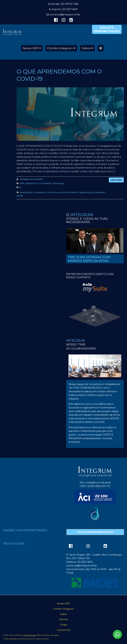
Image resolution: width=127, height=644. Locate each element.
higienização (86, 192)
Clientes (63, 619)
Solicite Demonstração (107, 29)
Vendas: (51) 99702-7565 (65, 4)
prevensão (100, 192)
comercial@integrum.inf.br (65, 15)
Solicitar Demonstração (95, 532)
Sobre (86, 48)
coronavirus (39, 192)
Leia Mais (116, 180)
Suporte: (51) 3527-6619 (65, 9)
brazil (29, 192)
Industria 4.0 (32, 183)
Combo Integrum (60, 48)
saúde (20, 196)
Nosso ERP (31, 48)
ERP (22, 183)
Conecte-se (64, 630)
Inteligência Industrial (31, 179)
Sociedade (45, 183)
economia (64, 192)
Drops (63, 625)
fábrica (74, 192)
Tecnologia (58, 183)
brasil (23, 192)
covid (49, 192)
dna (55, 192)
